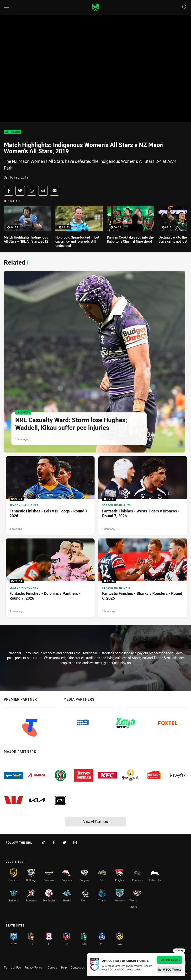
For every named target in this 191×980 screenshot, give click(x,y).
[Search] (185, 7)
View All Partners (96, 822)
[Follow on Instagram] (75, 842)
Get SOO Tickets (170, 960)
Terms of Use (12, 967)
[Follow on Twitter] (64, 842)
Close (179, 951)
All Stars (13, 132)
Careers (53, 967)
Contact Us (78, 967)
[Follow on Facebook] (54, 842)
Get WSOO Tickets (170, 969)
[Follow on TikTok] (43, 842)
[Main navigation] (6, 7)
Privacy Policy (33, 967)
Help (64, 967)
